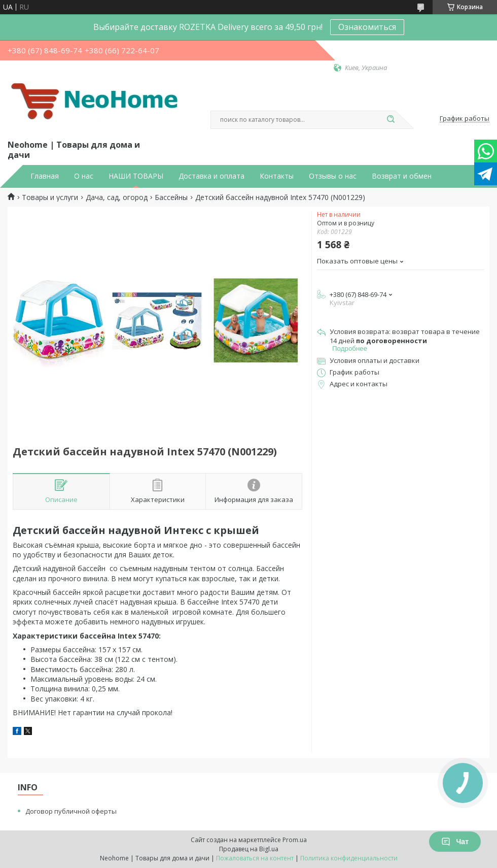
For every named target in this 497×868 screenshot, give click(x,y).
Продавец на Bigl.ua (249, 849)
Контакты (277, 176)
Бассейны (171, 197)
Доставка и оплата (211, 176)
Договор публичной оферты (71, 811)
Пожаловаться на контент (255, 858)
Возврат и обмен (402, 176)
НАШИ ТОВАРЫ (136, 176)
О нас (84, 176)
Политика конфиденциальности (349, 858)
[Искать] (390, 120)
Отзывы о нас (333, 176)
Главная (45, 176)
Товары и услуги (50, 197)
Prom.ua (295, 840)
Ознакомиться (367, 27)
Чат (455, 842)
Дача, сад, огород (117, 197)
